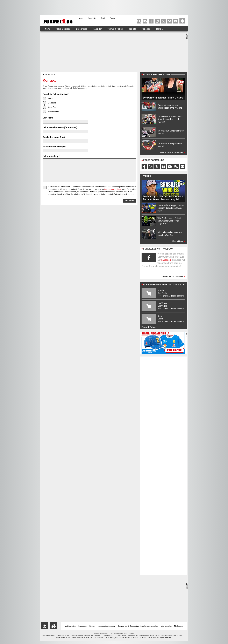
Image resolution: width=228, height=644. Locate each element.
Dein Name (48, 118)
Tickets (133, 29)
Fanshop (146, 29)
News (48, 29)
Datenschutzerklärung (113, 189)
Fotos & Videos (63, 29)
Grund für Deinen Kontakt (56, 94)
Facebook (166, 260)
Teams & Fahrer (115, 29)
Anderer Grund (51, 111)
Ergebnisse (82, 29)
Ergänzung (49, 103)
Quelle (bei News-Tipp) (54, 137)
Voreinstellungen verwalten (147, 626)
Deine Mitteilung (51, 156)
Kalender (97, 29)
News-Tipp (49, 107)
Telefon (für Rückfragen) (55, 147)
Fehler (48, 99)
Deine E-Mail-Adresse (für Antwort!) (60, 127)
